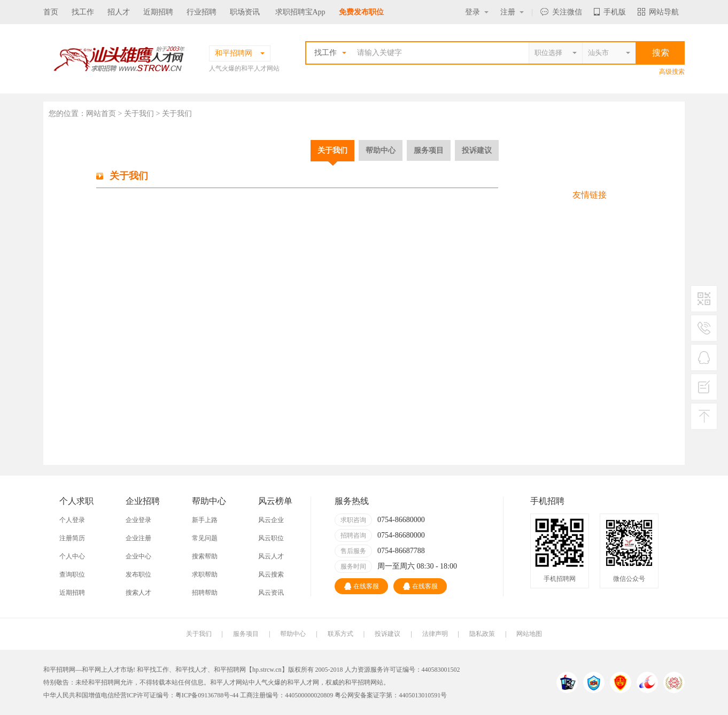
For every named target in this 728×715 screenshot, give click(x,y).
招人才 (119, 12)
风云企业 (271, 520)
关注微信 (561, 12)
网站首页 (101, 114)
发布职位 (138, 574)
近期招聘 (158, 12)
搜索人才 (138, 593)
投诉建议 (477, 150)
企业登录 (138, 520)
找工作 (83, 12)
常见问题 (205, 538)
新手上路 (205, 520)
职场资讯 (245, 12)
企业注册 (138, 538)
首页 (51, 12)
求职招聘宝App (300, 12)
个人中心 (72, 556)
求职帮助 (205, 574)
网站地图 (529, 634)
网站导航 (658, 12)
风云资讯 (271, 593)
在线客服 (362, 586)
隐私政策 (482, 634)
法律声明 (435, 634)
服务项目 (429, 150)
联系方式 (340, 634)
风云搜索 (271, 574)
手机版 (610, 12)
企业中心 (138, 556)
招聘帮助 (205, 593)
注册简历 (72, 538)
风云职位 (271, 538)
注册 (512, 12)
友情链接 (590, 195)
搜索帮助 (205, 556)
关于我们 (332, 150)
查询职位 (72, 574)
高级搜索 (672, 72)
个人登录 (72, 520)
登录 (477, 12)
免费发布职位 (361, 12)
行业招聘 (202, 12)
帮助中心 (381, 150)
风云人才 (271, 556)
